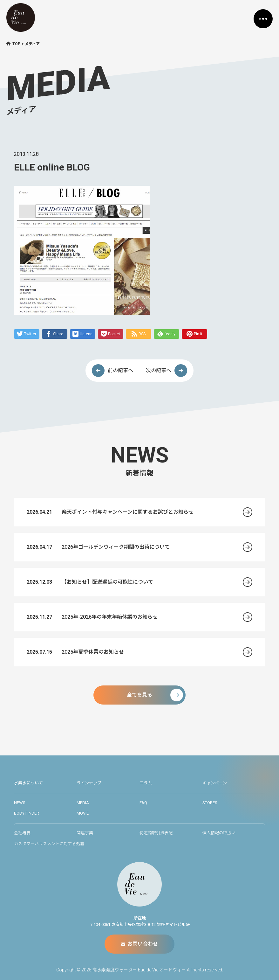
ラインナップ (89, 783)
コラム (146, 783)
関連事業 (85, 833)
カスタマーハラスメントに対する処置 (49, 844)
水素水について (28, 783)
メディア (32, 44)
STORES (210, 803)
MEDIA (83, 803)
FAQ (143, 803)
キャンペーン (215, 783)
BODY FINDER (27, 813)
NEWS (20, 803)
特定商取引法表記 (156, 833)
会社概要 (22, 833)
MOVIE (83, 813)
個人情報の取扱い (219, 833)
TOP (16, 44)
